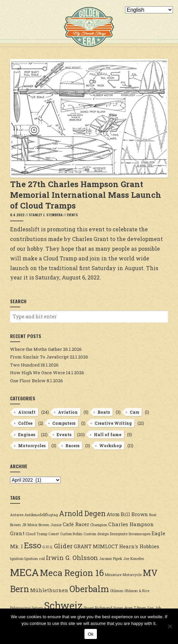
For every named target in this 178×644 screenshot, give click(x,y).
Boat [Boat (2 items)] (153, 515)
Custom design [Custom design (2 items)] (96, 534)
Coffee (25, 423)
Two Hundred (25, 365)
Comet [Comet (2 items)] (54, 534)
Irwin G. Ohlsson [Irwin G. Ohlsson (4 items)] (72, 558)
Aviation (68, 412)
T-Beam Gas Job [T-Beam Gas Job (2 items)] (147, 608)
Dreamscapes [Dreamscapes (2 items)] (140, 534)
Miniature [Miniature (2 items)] (113, 575)
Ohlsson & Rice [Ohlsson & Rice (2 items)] (137, 591)
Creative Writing (113, 423)
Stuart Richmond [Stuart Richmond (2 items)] (98, 608)
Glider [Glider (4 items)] (63, 546)
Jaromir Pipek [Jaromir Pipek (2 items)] (110, 559)
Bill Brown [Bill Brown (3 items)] (134, 514)
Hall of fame (108, 434)
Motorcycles (32, 446)
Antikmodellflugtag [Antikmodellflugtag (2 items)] (41, 515)
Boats (104, 412)
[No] (170, 626)
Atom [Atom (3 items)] (113, 514)
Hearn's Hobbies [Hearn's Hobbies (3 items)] (139, 546)
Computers (64, 423)
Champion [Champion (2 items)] (99, 525)
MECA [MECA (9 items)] (24, 572)
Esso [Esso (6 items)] (33, 545)
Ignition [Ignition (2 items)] (17, 559)
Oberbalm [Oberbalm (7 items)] (89, 589)
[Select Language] (149, 10)
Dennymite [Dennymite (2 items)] (119, 534)
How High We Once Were (38, 373)
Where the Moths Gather (36, 349)
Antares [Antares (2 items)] (17, 515)
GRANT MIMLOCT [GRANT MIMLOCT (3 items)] (96, 546)
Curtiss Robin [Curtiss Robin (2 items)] (71, 534)
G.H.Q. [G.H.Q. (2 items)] (48, 547)
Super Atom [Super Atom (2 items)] (123, 608)
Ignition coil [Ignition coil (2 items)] (35, 559)
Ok (91, 634)
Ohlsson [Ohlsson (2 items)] (117, 591)
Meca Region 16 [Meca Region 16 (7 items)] (72, 573)
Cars (134, 412)
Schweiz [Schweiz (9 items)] (63, 605)
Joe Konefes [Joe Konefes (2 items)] (133, 559)
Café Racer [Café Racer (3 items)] (76, 524)
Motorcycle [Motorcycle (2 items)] (132, 575)
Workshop (110, 446)
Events (72, 215)
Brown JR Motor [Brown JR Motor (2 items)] (24, 525)
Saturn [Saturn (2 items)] (37, 608)
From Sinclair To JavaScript (39, 357)
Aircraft (27, 412)
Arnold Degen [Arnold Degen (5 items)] (82, 513)
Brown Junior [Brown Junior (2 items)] (50, 525)
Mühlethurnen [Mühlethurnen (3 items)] (49, 590)
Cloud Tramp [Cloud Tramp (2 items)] (36, 534)
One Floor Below (28, 381)
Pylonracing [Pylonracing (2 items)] (20, 608)
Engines (27, 434)
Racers (72, 446)
